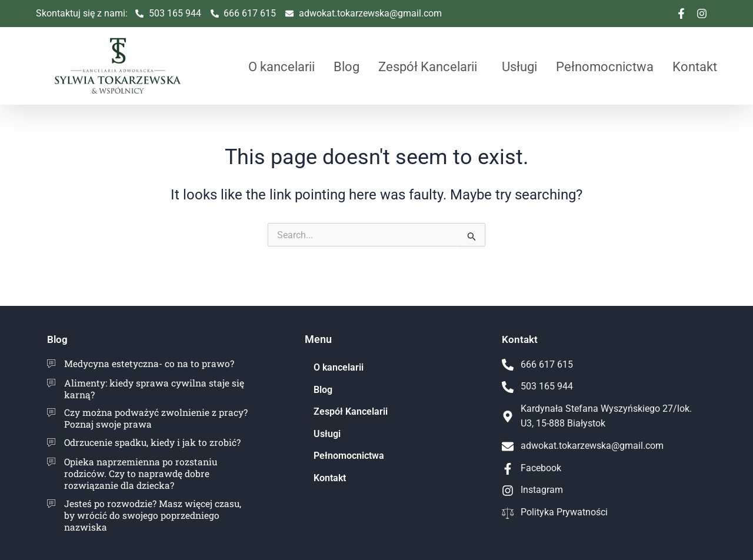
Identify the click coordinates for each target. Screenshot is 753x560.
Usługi (519, 66)
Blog (346, 66)
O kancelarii (281, 66)
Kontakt (695, 66)
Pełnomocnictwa (605, 66)
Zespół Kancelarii (428, 66)
